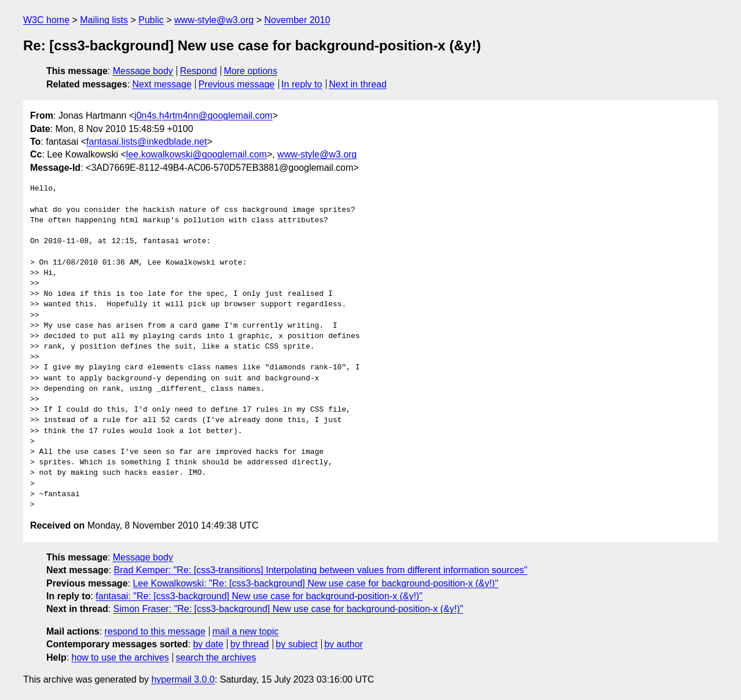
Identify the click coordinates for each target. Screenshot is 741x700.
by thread (250, 644)
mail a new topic (246, 631)
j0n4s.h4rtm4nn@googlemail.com (203, 116)
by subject (296, 644)
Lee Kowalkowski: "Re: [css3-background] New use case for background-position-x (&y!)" (315, 583)
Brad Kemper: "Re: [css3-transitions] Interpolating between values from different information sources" (321, 570)
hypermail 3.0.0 (183, 679)
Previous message (237, 84)
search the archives (216, 657)
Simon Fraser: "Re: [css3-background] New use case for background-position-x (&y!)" (289, 609)
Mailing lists (104, 20)
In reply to (302, 84)
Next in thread (358, 84)
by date (208, 644)
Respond (199, 71)
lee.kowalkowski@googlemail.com (197, 154)
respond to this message (155, 631)
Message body (143, 71)
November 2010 (297, 20)
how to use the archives (120, 657)
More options (251, 71)
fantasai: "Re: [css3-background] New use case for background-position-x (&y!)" (259, 596)
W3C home (46, 20)
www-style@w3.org (214, 20)
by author (344, 644)
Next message (162, 84)
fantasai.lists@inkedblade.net (146, 142)
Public (151, 20)
